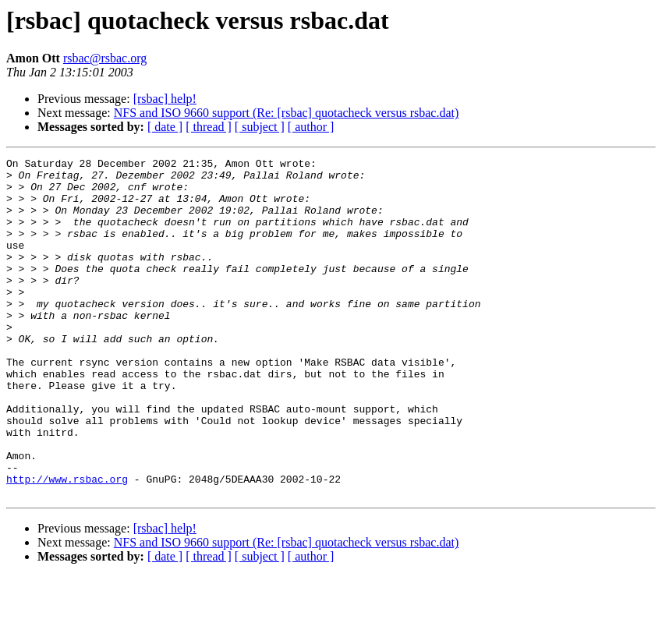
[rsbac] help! (165, 99)
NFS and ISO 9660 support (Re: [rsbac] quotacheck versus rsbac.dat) (287, 113)
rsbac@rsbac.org (105, 58)
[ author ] (311, 127)
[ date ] (165, 127)
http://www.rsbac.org (67, 544)
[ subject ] (260, 127)
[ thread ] (209, 127)
